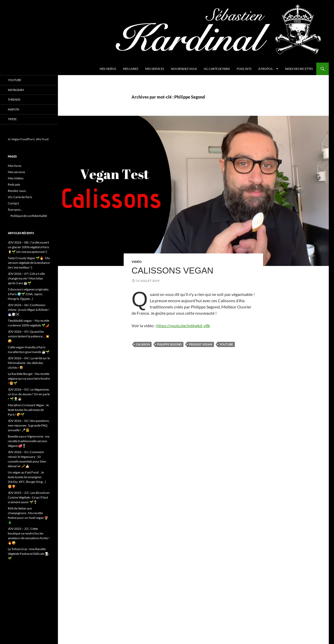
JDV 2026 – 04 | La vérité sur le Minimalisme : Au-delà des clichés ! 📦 (29, 363)
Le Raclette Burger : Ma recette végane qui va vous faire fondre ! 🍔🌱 (29, 378)
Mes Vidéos (108, 69)
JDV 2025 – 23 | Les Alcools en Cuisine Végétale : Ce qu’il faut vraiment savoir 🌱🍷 (29, 497)
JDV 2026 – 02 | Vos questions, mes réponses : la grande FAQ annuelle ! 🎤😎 (29, 425)
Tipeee (12, 119)
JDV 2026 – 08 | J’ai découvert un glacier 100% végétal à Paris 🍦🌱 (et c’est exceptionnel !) (28, 247)
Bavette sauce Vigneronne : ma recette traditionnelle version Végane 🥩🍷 (29, 441)
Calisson (143, 344)
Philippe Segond (169, 344)
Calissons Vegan (172, 271)
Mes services (155, 69)
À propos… (266, 69)
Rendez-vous (17, 191)
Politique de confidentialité (29, 216)
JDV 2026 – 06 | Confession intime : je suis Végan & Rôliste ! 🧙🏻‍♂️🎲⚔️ (29, 310)
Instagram (16, 90)
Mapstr (13, 109)
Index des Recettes (299, 69)
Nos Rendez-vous (184, 69)
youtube (226, 344)
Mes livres (131, 69)
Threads (14, 99)
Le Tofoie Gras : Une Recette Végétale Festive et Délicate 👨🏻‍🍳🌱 (28, 554)
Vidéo (137, 262)
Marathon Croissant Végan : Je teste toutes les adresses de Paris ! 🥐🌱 (28, 410)
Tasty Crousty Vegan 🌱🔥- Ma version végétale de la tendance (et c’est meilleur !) (29, 263)
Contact (13, 203)
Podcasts (244, 69)
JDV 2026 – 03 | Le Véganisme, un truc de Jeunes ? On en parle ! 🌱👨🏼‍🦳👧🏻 (29, 394)
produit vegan (201, 344)
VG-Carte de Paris (217, 69)
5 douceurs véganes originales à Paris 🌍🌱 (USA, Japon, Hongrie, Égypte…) (28, 294)
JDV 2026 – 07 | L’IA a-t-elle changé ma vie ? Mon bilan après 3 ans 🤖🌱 (26, 278)
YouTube (14, 80)
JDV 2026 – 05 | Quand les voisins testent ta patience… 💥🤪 (29, 336)
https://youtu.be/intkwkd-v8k (183, 326)
